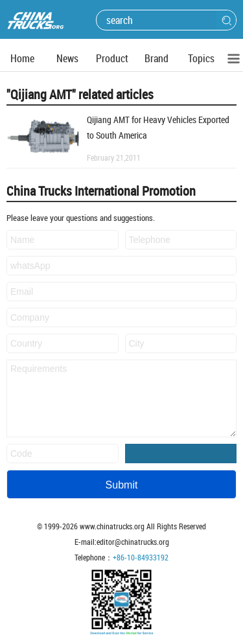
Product (112, 58)
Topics (201, 58)
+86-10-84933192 (141, 557)
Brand (156, 58)
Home (22, 58)
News (67, 58)
